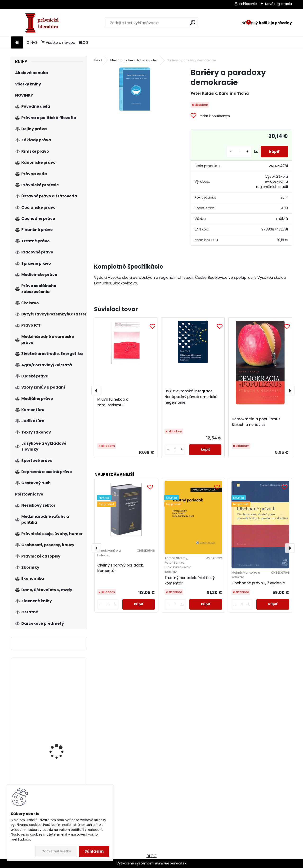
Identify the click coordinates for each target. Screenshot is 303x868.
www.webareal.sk (171, 863)
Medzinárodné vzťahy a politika (134, 60)
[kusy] (237, 152)
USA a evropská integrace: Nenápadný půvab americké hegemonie (191, 397)
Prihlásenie (248, 4)
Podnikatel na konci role (62, 685)
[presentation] (96, 391)
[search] (193, 23)
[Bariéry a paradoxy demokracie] (135, 89)
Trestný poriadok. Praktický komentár (190, 580)
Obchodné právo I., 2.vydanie (258, 583)
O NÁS (32, 42)
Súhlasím (94, 851)
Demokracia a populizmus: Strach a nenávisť (257, 422)
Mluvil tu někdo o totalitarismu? (113, 402)
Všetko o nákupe (58, 42)
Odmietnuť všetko (56, 851)
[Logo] (44, 23)
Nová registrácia (278, 4)
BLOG (84, 42)
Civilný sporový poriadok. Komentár (120, 568)
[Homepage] (17, 43)
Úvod (98, 60)
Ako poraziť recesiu (58, 736)
